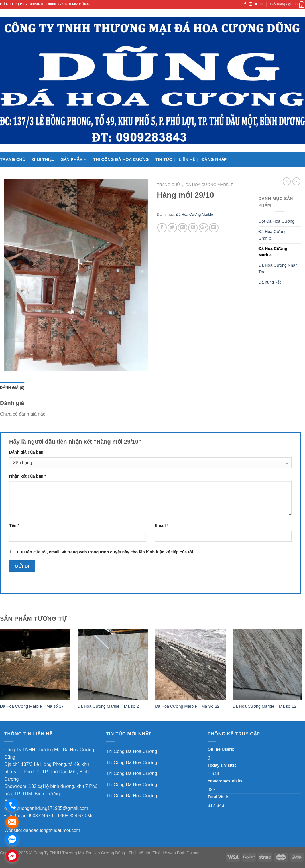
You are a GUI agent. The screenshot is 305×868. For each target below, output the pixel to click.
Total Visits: (219, 797)
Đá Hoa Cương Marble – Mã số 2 (108, 706)
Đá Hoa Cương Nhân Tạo (278, 269)
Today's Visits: (222, 765)
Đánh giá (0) (12, 388)
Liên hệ (187, 159)
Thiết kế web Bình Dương (176, 853)
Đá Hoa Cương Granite (273, 235)
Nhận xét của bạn (28, 476)
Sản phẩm (74, 160)
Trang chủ (13, 159)
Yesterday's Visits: (226, 781)
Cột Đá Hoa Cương (277, 221)
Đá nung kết (270, 282)
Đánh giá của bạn (26, 452)
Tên (14, 525)
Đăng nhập (214, 159)
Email (162, 525)
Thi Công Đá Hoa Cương (121, 159)
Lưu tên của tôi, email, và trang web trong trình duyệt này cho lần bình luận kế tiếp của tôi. (106, 552)
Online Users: (221, 749)
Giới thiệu (43, 159)
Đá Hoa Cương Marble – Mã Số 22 (187, 706)
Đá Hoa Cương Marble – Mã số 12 (264, 706)
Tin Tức (164, 159)
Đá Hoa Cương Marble (209, 185)
